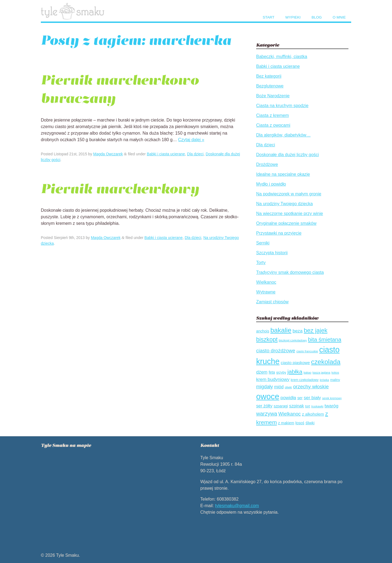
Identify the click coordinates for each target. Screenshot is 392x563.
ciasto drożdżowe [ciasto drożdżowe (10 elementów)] (276, 351)
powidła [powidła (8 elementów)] (288, 398)
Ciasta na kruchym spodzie (282, 106)
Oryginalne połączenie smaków (286, 223)
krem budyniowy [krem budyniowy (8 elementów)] (273, 379)
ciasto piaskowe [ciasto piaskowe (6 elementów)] (295, 363)
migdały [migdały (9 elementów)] (264, 387)
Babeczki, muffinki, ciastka (282, 57)
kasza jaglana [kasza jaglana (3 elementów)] (321, 373)
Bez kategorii (269, 76)
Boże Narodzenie (273, 96)
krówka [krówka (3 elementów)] (324, 380)
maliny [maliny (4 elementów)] (335, 380)
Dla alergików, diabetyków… (283, 135)
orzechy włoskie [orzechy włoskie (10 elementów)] (311, 387)
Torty (261, 263)
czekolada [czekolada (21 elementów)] (326, 362)
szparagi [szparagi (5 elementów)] (281, 406)
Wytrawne (266, 292)
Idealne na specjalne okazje (283, 174)
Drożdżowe (267, 164)
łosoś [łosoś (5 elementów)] (300, 423)
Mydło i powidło (271, 184)
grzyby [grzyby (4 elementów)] (281, 373)
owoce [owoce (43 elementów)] (268, 396)
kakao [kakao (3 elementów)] (307, 373)
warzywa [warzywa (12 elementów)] (267, 414)
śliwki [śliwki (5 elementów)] (310, 423)
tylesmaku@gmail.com (237, 506)
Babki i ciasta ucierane (166, 154)
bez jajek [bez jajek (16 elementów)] (316, 330)
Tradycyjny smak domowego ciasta (290, 272)
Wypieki (293, 17)
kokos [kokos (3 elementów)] (335, 373)
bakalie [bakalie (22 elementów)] (281, 330)
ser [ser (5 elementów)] (300, 398)
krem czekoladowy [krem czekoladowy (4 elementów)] (305, 380)
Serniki (263, 243)
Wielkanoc (266, 282)
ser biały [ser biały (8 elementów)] (312, 398)
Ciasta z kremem (272, 115)
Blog (317, 17)
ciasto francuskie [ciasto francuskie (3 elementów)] (307, 351)
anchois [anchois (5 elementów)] (263, 331)
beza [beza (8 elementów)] (298, 331)
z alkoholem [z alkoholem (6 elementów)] (313, 414)
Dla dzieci (195, 154)
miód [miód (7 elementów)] (279, 387)
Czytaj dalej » (191, 140)
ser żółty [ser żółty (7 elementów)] (264, 406)
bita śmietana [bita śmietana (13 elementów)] (325, 339)
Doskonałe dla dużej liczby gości (287, 155)
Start (269, 17)
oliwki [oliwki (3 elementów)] (288, 387)
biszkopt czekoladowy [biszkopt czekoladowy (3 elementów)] (293, 340)
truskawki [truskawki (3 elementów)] (317, 406)
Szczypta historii (272, 253)
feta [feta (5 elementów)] (272, 372)
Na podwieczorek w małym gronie (289, 194)
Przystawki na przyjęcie (279, 233)
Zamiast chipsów (272, 302)
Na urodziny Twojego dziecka (284, 204)
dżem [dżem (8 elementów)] (262, 372)
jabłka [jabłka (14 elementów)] (295, 372)
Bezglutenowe (270, 86)
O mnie (339, 17)
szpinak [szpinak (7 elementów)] (296, 406)
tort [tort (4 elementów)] (308, 406)
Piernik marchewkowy (120, 189)
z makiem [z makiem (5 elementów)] (286, 423)
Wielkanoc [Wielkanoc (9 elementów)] (290, 414)
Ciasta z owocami (273, 125)
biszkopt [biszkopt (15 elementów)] (267, 340)
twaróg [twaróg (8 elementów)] (331, 406)
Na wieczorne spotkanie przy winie (290, 214)
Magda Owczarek (108, 154)
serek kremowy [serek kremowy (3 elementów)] (332, 398)
